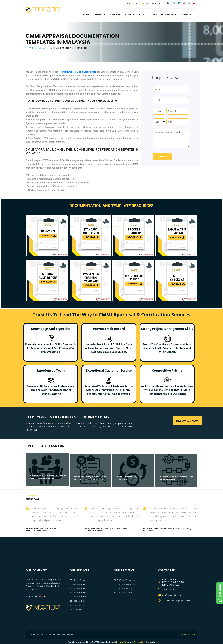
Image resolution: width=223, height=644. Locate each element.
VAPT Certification (76, 609)
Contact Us (188, 14)
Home (86, 14)
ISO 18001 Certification (78, 588)
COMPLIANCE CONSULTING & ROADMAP (177, 478)
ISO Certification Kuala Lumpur (125, 584)
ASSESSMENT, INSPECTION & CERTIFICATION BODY (90, 478)
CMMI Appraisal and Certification (79, 72)
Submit (162, 156)
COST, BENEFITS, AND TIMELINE (130, 478)
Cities (142, 14)
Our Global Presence (163, 14)
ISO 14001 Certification (78, 584)
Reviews (130, 14)
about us (100, 14)
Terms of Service (141, 642)
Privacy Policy (189, 634)
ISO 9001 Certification (78, 580)
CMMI (42, 48)
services (115, 14)
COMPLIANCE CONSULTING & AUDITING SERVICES (48, 477)
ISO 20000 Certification (78, 601)
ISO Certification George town (125, 580)
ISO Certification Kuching (123, 588)
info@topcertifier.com (153, 3)
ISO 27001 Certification (78, 597)
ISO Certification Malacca (123, 593)
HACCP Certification (77, 605)
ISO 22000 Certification (78, 593)
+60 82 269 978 (132, 3)
